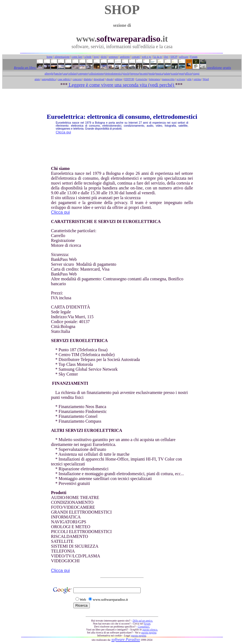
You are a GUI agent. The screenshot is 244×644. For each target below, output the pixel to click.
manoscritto (168, 79)
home (50, 57)
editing (118, 79)
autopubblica (49, 79)
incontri (144, 73)
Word (206, 79)
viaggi (196, 73)
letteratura (155, 79)
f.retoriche (142, 79)
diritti (104, 57)
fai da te (158, 57)
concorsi (77, 79)
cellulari (72, 73)
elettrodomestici (113, 73)
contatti (136, 57)
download (99, 79)
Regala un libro (25, 68)
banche (58, 73)
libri (166, 57)
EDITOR (129, 79)
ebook (110, 79)
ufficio (188, 73)
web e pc (147, 57)
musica (159, 73)
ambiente (125, 57)
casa (65, 73)
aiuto (37, 79)
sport (181, 73)
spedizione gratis (219, 68)
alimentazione (62, 57)
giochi (126, 73)
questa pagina (149, 632)
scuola (174, 73)
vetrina (197, 79)
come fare (77, 57)
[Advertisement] (122, 101)
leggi (96, 57)
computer (83, 73)
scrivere (181, 79)
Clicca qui (63, 132)
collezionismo (96, 73)
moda (152, 73)
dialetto (88, 79)
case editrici (64, 79)
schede (88, 57)
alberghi (49, 73)
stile (189, 79)
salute (167, 73)
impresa (134, 73)
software (184, 57)
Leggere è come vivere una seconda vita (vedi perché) (121, 85)
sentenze (113, 57)
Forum (194, 57)
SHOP (174, 57)
